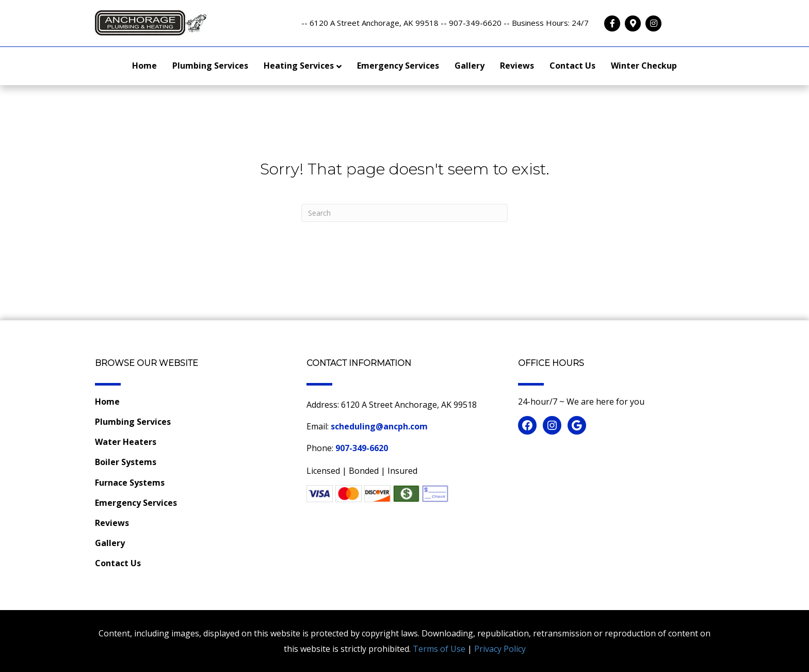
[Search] (405, 213)
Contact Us (572, 66)
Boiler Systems (126, 462)
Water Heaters (126, 442)
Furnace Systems (130, 483)
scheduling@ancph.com (379, 426)
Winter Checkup (644, 66)
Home (144, 66)
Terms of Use (439, 649)
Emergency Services (398, 66)
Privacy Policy (500, 649)
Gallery (470, 66)
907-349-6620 (362, 448)
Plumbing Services (210, 66)
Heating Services (299, 66)
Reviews (517, 66)
